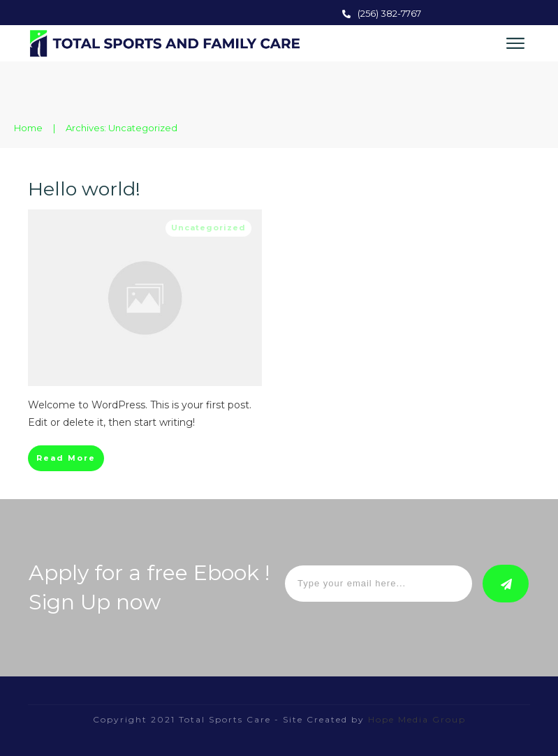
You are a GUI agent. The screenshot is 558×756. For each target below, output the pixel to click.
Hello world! (84, 189)
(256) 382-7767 (389, 13)
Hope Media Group (415, 719)
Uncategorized (208, 228)
